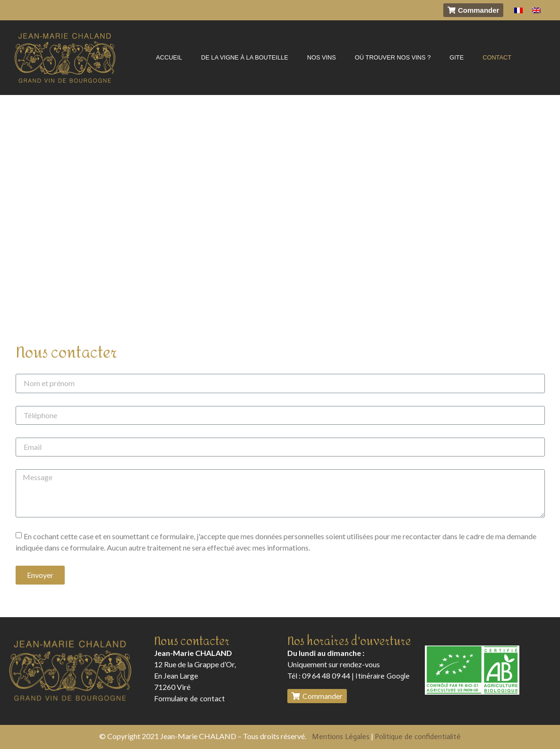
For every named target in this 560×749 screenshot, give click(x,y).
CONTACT (497, 57)
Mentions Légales (341, 736)
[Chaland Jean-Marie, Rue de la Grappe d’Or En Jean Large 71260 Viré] (280, 211)
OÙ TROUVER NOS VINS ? (393, 57)
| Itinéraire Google (380, 676)
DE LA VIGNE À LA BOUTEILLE (244, 57)
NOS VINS (322, 57)
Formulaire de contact (190, 699)
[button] (474, 10)
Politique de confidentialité (418, 736)
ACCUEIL (169, 57)
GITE (457, 57)
